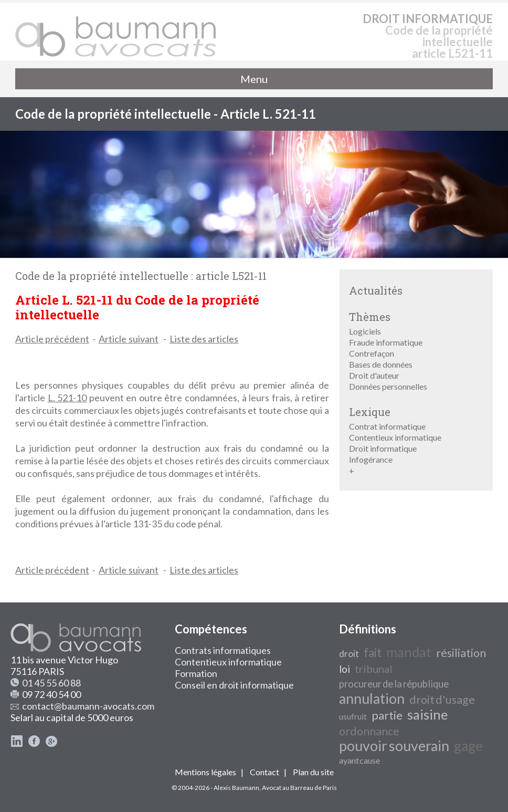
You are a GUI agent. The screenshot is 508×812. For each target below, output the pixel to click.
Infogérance (371, 459)
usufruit (353, 716)
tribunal (374, 669)
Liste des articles (204, 339)
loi (345, 669)
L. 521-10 (67, 398)
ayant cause (359, 760)
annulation (372, 699)
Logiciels (365, 331)
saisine (427, 714)
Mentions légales (205, 772)
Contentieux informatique (395, 437)
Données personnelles (388, 386)
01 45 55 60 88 (51, 683)
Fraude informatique (386, 342)
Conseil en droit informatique (234, 685)
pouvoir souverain (394, 746)
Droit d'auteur (374, 375)
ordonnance (369, 731)
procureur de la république (394, 684)
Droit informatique (383, 448)
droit (349, 654)
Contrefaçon (372, 353)
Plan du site (313, 772)
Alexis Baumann (236, 788)
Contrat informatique (387, 426)
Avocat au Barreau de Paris (299, 788)
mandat (409, 652)
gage (468, 746)
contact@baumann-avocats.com (88, 706)
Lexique (370, 412)
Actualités (376, 290)
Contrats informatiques (223, 650)
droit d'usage (442, 700)
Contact (264, 772)
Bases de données (381, 364)
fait (373, 653)
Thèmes (370, 317)
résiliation (461, 653)
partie (387, 715)
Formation (196, 673)
